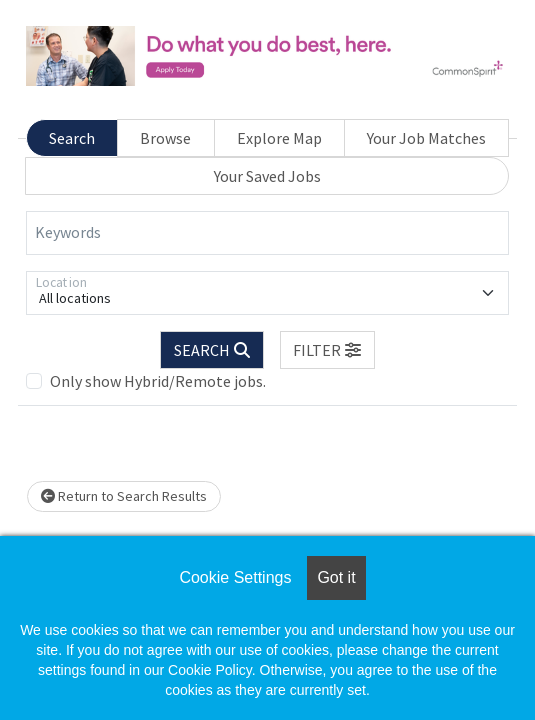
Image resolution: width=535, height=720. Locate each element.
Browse (165, 138)
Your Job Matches (426, 138)
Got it (336, 577)
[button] (328, 350)
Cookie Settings (235, 577)
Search (72, 138)
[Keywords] (267, 233)
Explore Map (279, 138)
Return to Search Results (124, 496)
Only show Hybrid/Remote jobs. (158, 381)
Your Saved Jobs (267, 176)
